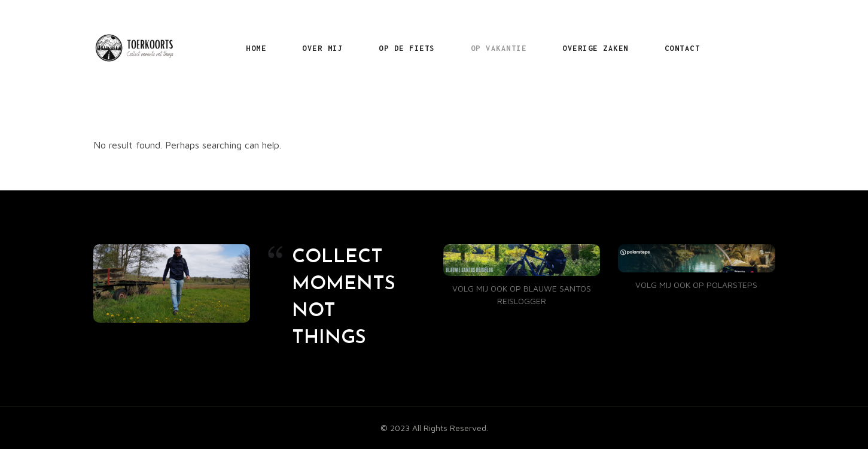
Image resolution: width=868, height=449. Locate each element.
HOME (256, 48)
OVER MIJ (322, 48)
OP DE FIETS (407, 48)
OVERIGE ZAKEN (596, 48)
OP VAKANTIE (499, 48)
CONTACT (683, 48)
